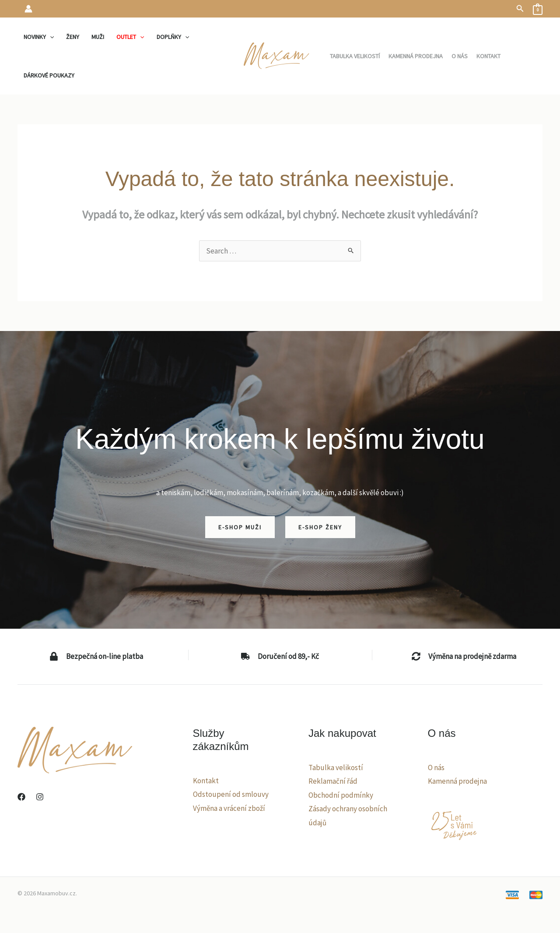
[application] (50, 37)
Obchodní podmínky (341, 795)
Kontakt (206, 781)
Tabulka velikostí (336, 768)
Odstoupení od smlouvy (231, 794)
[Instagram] (40, 797)
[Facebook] (21, 797)
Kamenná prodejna (457, 781)
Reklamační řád (333, 781)
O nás (436, 768)
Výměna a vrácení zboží (229, 808)
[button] (520, 9)
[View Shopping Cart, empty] (538, 9)
